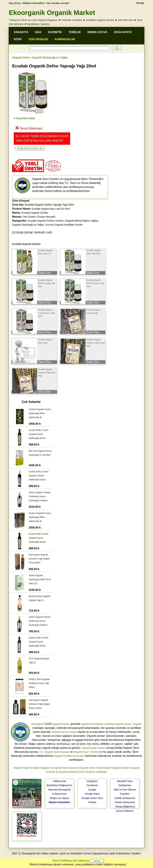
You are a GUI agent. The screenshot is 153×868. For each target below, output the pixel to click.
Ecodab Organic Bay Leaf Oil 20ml (51, 209)
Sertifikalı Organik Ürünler (100, 20)
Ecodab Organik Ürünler (35, 213)
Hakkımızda (59, 781)
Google (92, 790)
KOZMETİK (55, 32)
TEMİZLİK (75, 32)
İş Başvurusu (59, 794)
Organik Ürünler (120, 768)
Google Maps (92, 794)
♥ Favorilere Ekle (24, 118)
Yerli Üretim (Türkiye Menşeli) (39, 217)
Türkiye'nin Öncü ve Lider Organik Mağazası (33, 20)
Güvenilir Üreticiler (72, 20)
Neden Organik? (42, 768)
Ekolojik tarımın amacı (64, 732)
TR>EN (140, 3)
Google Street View (92, 798)
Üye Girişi (15, 3)
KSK (81, 772)
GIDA (38, 32)
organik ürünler (123, 724)
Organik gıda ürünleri (93, 748)
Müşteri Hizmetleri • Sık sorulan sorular (46, 3)
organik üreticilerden (92, 724)
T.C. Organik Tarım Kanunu (54, 752)
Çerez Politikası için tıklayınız (71, 861)
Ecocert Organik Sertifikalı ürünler (64, 225)
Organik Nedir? (22, 768)
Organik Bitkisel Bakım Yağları (82, 221)
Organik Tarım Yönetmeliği (88, 752)
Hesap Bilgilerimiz (125, 806)
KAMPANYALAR (65, 39)
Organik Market (61, 724)
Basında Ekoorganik (60, 790)
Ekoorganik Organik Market (52, 13)
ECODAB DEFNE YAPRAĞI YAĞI (32, 233)
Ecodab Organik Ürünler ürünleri (46, 221)
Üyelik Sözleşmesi (125, 802)
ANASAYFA (21, 32)
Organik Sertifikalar (97, 772)
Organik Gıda (20, 58)
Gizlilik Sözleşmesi (125, 798)
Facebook (92, 785)
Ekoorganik (38, 724)
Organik (137, 724)
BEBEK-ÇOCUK (97, 32)
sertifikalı (109, 724)
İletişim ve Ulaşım (60, 798)
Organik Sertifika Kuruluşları (69, 756)
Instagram (92, 781)
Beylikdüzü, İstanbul (38, 24)
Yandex (92, 802)
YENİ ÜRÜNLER (38, 39)
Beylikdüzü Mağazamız (60, 785)
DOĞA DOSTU (123, 32)
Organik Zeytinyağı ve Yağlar (50, 58)
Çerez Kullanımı (125, 811)
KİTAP (18, 39)
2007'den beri (125, 20)
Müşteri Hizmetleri (59, 802)
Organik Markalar (67, 772)
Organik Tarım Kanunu (65, 768)
